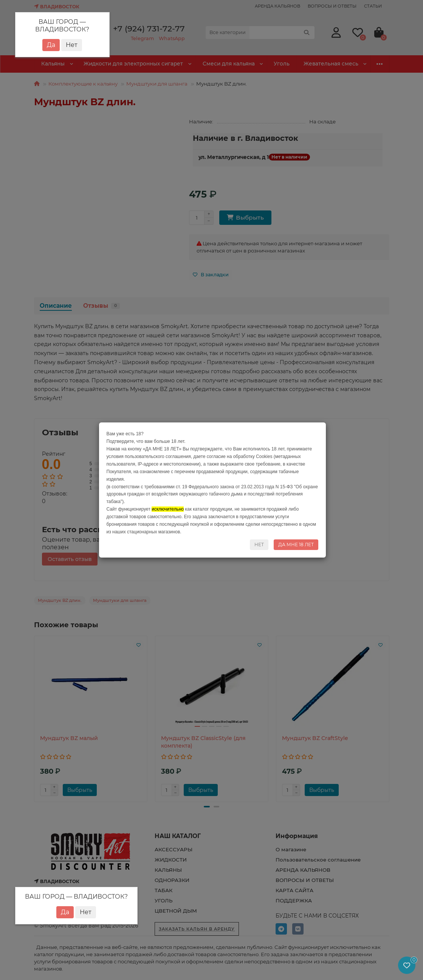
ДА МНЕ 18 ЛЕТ (296, 545)
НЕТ (259, 545)
